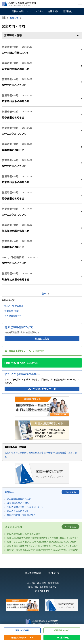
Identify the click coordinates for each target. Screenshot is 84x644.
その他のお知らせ (13, 316)
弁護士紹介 (54, 11)
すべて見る (70, 492)
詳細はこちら (42, 339)
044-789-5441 (42, 591)
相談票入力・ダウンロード (22, 637)
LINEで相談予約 (62, 637)
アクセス (40, 11)
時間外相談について (22, 11)
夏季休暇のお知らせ (13, 117)
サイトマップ (54, 573)
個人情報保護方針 (34, 573)
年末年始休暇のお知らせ (15, 69)
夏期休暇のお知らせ (13, 247)
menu (80, 4)
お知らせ (14, 18)
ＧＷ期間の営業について (15, 53)
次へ (44, 293)
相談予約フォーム (62, 630)
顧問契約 (68, 11)
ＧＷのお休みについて (14, 85)
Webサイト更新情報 (14, 306)
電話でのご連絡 (22, 630)
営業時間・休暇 (12, 311)
